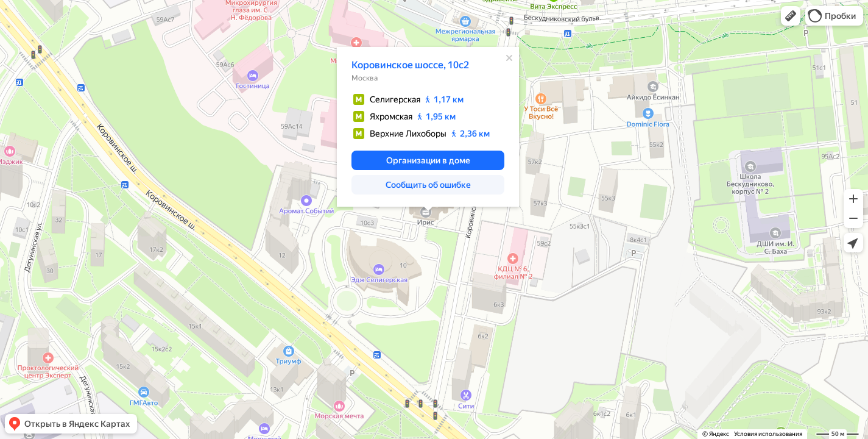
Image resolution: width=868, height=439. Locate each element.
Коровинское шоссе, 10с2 (410, 65)
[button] (791, 16)
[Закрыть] (509, 58)
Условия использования (768, 434)
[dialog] (428, 127)
